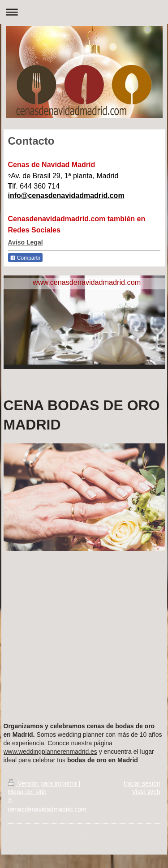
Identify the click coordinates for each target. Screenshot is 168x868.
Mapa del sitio (27, 792)
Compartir (25, 258)
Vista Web (146, 792)
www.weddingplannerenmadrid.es (50, 752)
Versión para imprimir (43, 783)
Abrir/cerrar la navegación (84, 12)
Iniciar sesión (142, 783)
